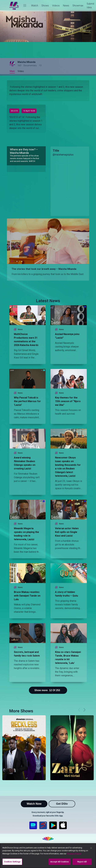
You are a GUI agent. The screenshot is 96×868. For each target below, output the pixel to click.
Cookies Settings (12, 862)
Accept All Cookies (60, 862)
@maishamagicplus (63, 155)
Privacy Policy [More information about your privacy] (74, 854)
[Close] (91, 848)
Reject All (82, 862)
